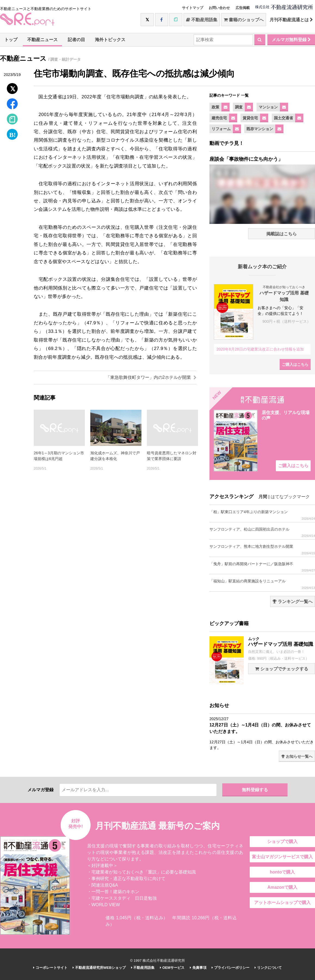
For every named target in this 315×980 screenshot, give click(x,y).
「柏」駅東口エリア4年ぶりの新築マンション (262, 515)
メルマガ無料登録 (291, 40)
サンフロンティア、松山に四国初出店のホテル (262, 532)
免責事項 (198, 968)
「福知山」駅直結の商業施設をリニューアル (262, 584)
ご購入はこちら (295, 364)
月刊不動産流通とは (291, 20)
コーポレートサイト (50, 968)
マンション (268, 107)
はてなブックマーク (290, 497)
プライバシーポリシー (231, 968)
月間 (263, 497)
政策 (215, 107)
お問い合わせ (219, 8)
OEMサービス (172, 968)
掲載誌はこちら (282, 234)
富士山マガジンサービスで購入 (282, 857)
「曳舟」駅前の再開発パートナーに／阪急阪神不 (262, 567)
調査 (239, 107)
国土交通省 (283, 118)
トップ (11, 40)
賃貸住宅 (250, 118)
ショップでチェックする (281, 669)
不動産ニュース (42, 40)
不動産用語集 (202, 20)
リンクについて (268, 968)
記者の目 (76, 40)
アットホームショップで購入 (282, 903)
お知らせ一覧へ (297, 756)
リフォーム (221, 129)
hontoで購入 (282, 872)
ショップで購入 (282, 841)
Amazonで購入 (282, 887)
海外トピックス (110, 40)
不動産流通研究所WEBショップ (99, 968)
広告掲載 (243, 8)
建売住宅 (219, 118)
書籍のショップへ (244, 20)
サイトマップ (193, 8)
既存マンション (260, 129)
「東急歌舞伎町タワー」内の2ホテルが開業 (151, 377)
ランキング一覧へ (293, 602)
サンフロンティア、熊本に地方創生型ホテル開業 (262, 550)
